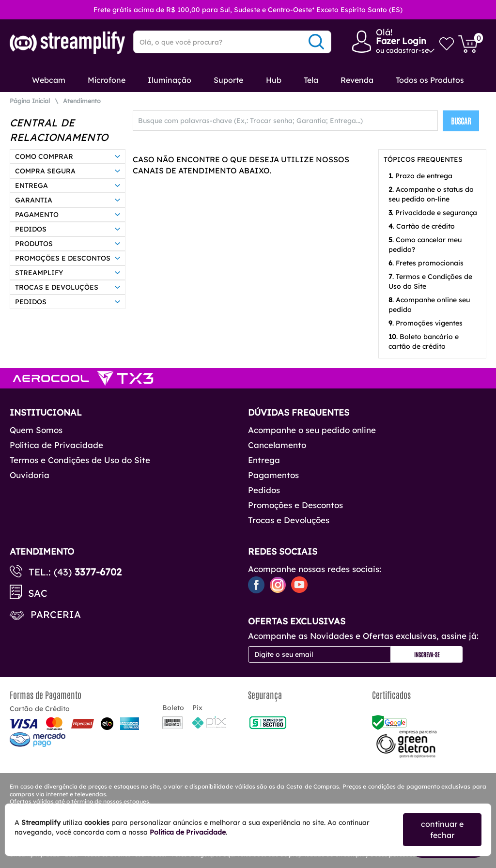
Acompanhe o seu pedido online (312, 430)
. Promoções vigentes (426, 323)
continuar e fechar (442, 829)
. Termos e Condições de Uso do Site (430, 281)
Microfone (107, 80)
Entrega (264, 460)
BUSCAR (461, 121)
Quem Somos (36, 430)
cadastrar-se (407, 50)
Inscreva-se (427, 654)
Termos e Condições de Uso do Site (80, 460)
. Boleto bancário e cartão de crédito (424, 341)
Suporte (228, 80)
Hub (274, 80)
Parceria (56, 614)
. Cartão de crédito (422, 226)
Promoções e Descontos (295, 505)
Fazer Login (401, 41)
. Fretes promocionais (426, 263)
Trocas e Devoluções (289, 520)
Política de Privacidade (56, 445)
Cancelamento (277, 445)
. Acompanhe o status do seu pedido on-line (431, 194)
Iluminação (170, 80)
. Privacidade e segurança (433, 213)
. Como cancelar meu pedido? (425, 245)
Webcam (49, 80)
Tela (311, 80)
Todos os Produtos (430, 80)
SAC (38, 593)
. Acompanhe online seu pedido (429, 305)
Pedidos (264, 490)
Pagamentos (273, 475)
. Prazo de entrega (420, 176)
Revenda (357, 80)
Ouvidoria (30, 475)
